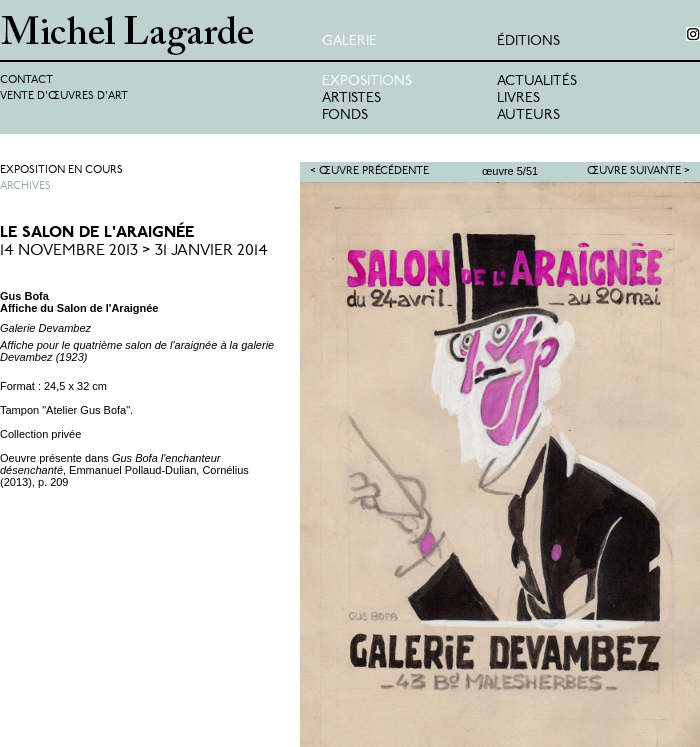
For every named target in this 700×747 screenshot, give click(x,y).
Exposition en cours (61, 170)
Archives (25, 186)
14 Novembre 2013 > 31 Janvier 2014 (134, 251)
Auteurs (528, 115)
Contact (26, 80)
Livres (518, 98)
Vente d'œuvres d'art (64, 96)
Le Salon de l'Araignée (97, 233)
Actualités (537, 81)
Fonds (345, 115)
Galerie (349, 41)
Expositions (367, 81)
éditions (528, 41)
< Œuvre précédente (369, 171)
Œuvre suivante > (638, 171)
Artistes (351, 98)
